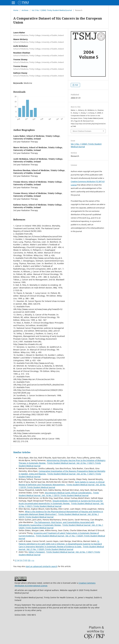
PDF (76, 85)
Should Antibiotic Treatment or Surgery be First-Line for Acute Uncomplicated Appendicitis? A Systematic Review (61, 502)
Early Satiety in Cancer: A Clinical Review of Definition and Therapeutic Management (62, 483)
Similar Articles (22, 452)
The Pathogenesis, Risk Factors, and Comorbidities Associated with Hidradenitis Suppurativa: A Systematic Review (56, 524)
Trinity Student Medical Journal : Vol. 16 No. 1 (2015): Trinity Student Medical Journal (59, 494)
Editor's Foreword (37, 552)
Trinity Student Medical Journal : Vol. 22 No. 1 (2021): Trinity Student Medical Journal (61, 505)
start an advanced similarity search (42, 566)
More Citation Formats (82, 131)
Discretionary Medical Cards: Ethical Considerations (68, 493)
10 (29, 560)
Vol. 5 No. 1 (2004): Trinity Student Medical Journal (52, 10)
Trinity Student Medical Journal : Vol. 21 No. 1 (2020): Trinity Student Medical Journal (61, 548)
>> (33, 560)
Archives (25, 10)
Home (16, 10)
